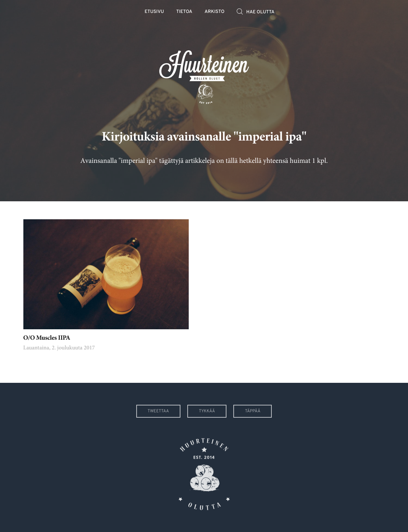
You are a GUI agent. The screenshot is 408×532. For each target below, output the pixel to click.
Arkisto (214, 12)
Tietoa (184, 12)
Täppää (253, 411)
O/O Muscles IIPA (47, 338)
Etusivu (154, 12)
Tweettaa (158, 411)
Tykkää (207, 411)
